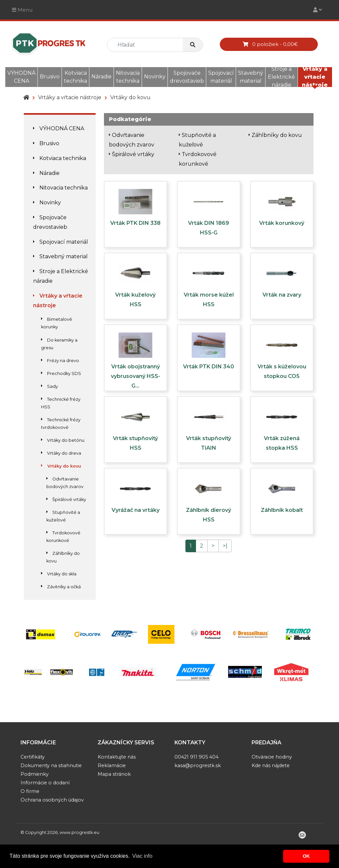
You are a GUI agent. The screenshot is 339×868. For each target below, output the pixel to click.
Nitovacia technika (128, 77)
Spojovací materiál (221, 77)
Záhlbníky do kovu (277, 135)
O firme (30, 791)
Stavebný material (251, 77)
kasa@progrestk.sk (198, 765)
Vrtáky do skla (59, 574)
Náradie (101, 77)
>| (225, 546)
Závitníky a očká (61, 587)
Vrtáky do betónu (63, 440)
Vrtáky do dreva (61, 453)
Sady (49, 386)
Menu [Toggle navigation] (22, 10)
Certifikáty (33, 757)
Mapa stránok (114, 774)
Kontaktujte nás (117, 757)
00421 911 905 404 (196, 757)
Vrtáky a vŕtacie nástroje (315, 77)
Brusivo (50, 77)
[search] (148, 45)
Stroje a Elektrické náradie (281, 77)
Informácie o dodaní (45, 783)
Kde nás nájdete (271, 765)
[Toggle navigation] (317, 10)
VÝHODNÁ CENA (21, 77)
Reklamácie (112, 765)
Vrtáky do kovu (130, 97)
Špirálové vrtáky (66, 499)
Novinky (155, 77)
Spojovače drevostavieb (187, 77)
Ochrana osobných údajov (52, 800)
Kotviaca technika (75, 77)
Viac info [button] (142, 856)
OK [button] (306, 856)
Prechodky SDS (61, 373)
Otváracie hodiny (272, 757)
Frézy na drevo (60, 361)
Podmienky (35, 774)
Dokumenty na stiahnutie (51, 765)
